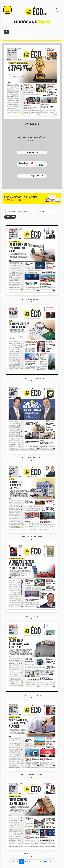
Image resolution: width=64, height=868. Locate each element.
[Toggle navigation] (6, 32)
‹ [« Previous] (14, 862)
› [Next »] (50, 862)
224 (45, 862)
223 (39, 862)
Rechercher (10, 217)
